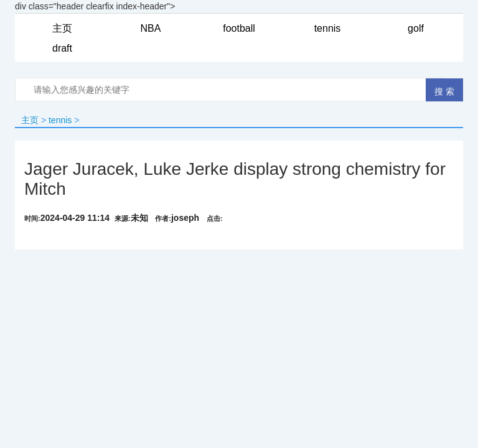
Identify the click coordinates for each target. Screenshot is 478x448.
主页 (30, 120)
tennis (60, 120)
